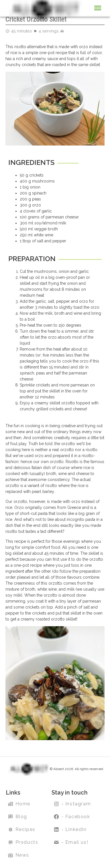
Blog (18, 817)
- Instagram (73, 804)
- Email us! (72, 842)
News (19, 855)
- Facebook (73, 817)
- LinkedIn (71, 830)
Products (24, 842)
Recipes (22, 830)
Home (20, 804)
